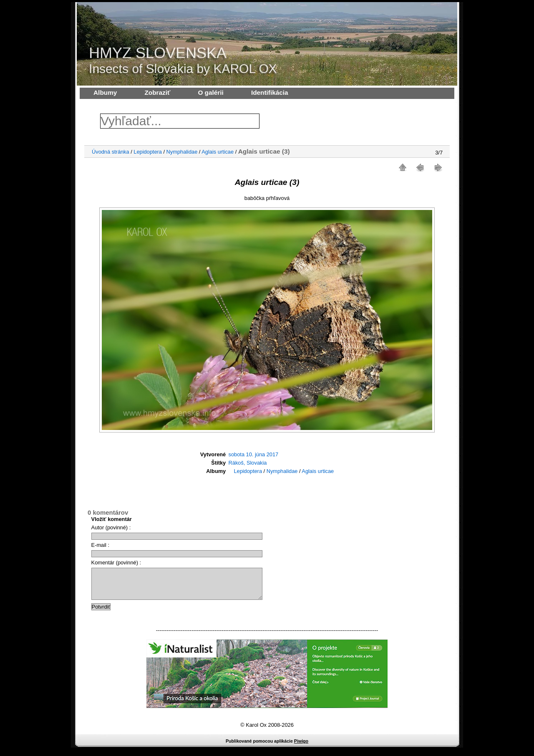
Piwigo (301, 747)
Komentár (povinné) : (116, 563)
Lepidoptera (148, 152)
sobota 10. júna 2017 (254, 454)
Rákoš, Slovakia (248, 463)
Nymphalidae (182, 152)
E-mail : (100, 545)
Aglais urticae (218, 152)
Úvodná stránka (111, 152)
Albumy (105, 92)
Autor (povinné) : (111, 527)
